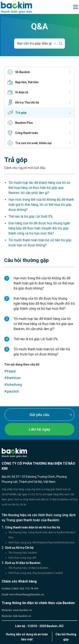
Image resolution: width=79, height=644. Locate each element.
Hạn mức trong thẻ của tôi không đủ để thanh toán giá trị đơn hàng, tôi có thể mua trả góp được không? (41, 205)
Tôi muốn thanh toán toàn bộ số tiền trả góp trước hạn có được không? (40, 243)
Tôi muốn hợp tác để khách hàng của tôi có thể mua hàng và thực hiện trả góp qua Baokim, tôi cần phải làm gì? (39, 188)
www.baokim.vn (22, 610)
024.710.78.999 (29, 589)
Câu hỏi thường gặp (66, 637)
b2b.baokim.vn (22, 616)
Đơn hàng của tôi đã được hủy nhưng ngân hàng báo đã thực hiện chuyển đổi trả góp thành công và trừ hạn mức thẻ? (39, 228)
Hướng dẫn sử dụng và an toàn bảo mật (27, 637)
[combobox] (36, 44)
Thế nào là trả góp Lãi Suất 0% (31, 216)
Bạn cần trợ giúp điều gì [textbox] (34, 43)
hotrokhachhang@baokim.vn (26, 595)
